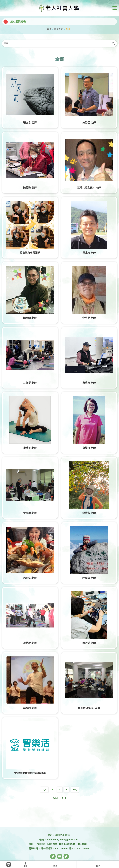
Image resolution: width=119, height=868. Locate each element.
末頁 (75, 790)
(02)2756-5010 (63, 835)
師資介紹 (59, 29)
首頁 (49, 29)
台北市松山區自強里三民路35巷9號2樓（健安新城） (63, 844)
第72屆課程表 (18, 22)
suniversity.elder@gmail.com (63, 840)
